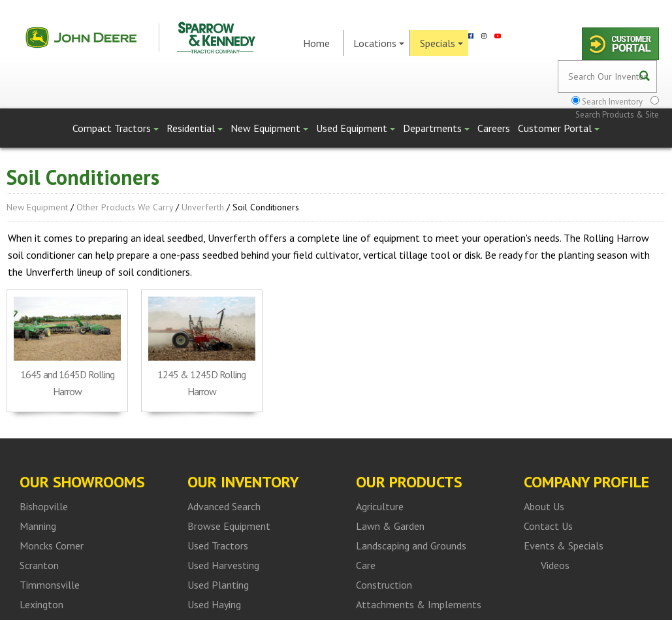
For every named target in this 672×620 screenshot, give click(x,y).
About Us (544, 506)
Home (316, 43)
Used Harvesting (223, 565)
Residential (195, 128)
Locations (379, 43)
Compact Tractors (116, 128)
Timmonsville (50, 585)
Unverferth (203, 207)
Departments (436, 128)
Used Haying (214, 604)
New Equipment (269, 128)
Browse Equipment (229, 526)
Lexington (41, 604)
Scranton (39, 565)
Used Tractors (218, 546)
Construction (384, 585)
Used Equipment (356, 128)
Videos (555, 565)
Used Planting (218, 585)
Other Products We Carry (125, 207)
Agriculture (380, 506)
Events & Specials (564, 546)
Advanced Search (224, 506)
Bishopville (44, 506)
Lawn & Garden (390, 526)
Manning (38, 526)
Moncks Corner (52, 546)
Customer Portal (559, 128)
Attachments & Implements (419, 604)
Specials (441, 43)
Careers (494, 128)
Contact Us (548, 526)
